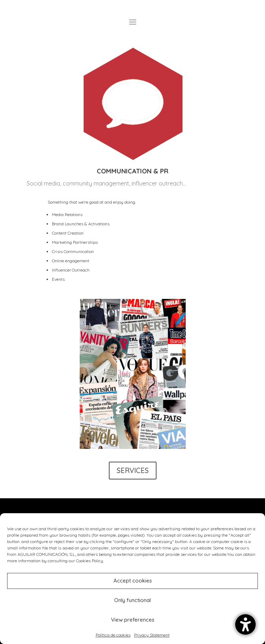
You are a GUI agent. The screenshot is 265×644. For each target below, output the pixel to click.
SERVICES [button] (133, 470)
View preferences (133, 620)
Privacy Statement (152, 635)
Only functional (132, 600)
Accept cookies (133, 581)
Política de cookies (113, 635)
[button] (245, 624)
